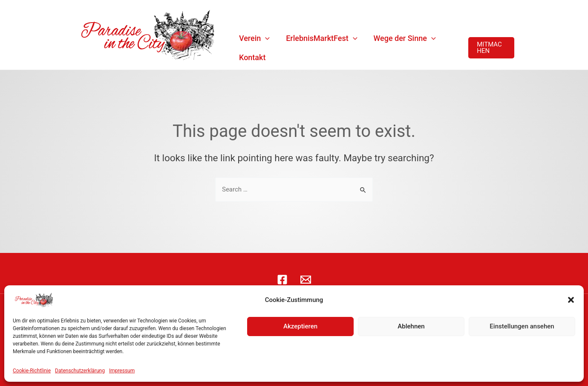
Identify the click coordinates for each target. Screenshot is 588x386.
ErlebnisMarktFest (321, 38)
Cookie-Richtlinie (32, 371)
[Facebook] (282, 280)
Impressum (122, 371)
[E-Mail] (306, 280)
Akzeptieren (300, 326)
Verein (254, 38)
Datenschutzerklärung (80, 371)
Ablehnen (411, 326)
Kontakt (252, 57)
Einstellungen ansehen (522, 326)
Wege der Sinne (405, 38)
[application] (265, 38)
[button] (571, 300)
